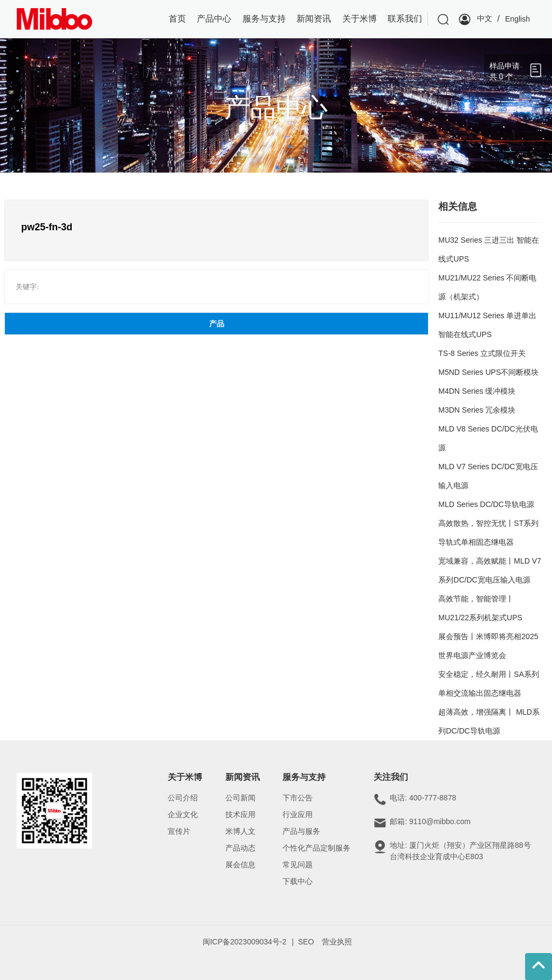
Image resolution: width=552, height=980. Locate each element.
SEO (306, 942)
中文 (485, 18)
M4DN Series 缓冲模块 (477, 391)
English (517, 19)
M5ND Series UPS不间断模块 (488, 372)
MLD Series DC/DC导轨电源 (486, 504)
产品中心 (276, 108)
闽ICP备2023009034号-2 (245, 942)
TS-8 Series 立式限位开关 (482, 353)
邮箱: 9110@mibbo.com (430, 821)
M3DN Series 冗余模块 (477, 410)
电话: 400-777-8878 (423, 798)
